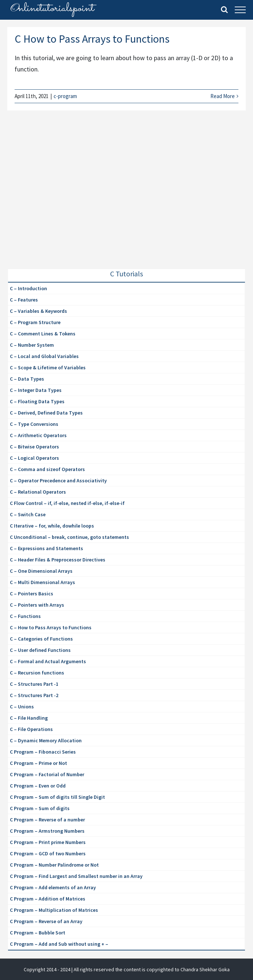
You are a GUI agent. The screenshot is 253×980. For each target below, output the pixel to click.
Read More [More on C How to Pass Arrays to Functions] (223, 96)
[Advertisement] (63, 197)
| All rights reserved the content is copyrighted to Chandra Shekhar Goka (151, 969)
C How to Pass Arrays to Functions (92, 39)
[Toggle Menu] (240, 10)
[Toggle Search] (224, 9)
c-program (65, 96)
